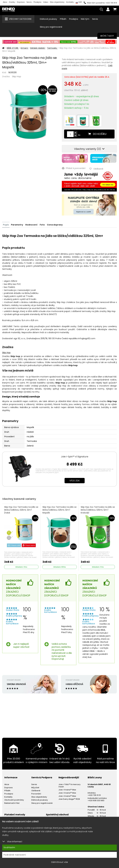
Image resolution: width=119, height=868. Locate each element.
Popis (6, 224)
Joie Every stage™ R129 (69, 799)
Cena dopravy (55, 224)
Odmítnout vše (60, 862)
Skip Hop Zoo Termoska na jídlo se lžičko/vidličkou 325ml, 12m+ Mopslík (58, 510)
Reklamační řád (12, 803)
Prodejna (37, 2)
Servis (29, 2)
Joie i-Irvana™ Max (67, 789)
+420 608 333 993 (96, 800)
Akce (5, 2)
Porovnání (36, 793)
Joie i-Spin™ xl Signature (75, 456)
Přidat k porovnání (74, 168)
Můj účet (35, 787)
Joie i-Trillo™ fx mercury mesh (69, 785)
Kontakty (70, 2)
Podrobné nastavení (15, 855)
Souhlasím (9, 847)
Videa (45, 2)
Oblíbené (36, 790)
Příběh (63, 19)
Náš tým (85, 19)
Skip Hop (17, 76)
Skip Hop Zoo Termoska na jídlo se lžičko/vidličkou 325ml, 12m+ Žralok (21, 510)
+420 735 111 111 (94, 795)
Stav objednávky (57, 2)
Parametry (17, 224)
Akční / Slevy (107, 36)
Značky (12, 2)
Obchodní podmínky (14, 800)
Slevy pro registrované (51, 27)
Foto (42, 224)
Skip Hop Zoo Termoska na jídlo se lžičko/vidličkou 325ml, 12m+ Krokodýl (96, 510)
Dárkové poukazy (48, 19)
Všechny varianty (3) (89, 149)
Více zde (75, 480)
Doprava (21, 2)
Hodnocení (31, 224)
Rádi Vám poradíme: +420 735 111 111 (100, 3)
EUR (79, 3)
